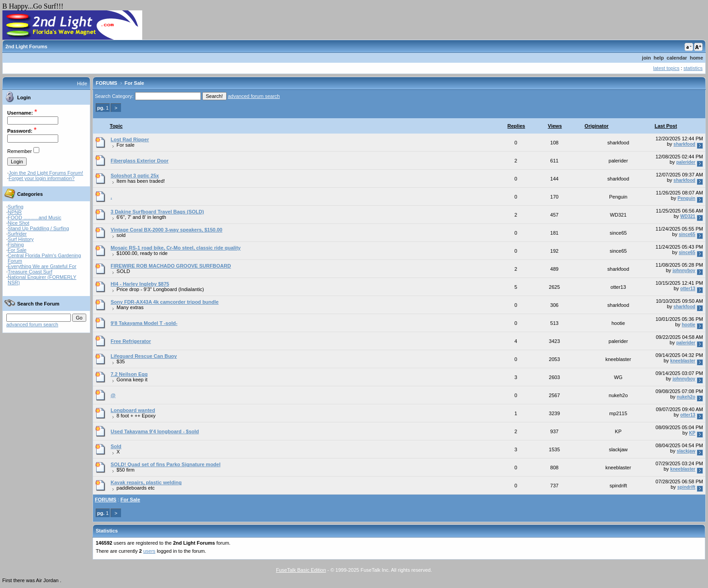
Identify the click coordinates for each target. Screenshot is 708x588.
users (149, 551)
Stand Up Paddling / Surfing (38, 228)
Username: (20, 113)
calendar (677, 58)
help (659, 58)
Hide (82, 83)
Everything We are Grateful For (42, 266)
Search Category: (114, 96)
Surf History (21, 239)
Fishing (16, 245)
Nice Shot (19, 223)
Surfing (16, 207)
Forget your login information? (42, 178)
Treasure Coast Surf (30, 272)
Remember (19, 151)
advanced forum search (32, 324)
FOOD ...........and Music (35, 218)
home (696, 58)
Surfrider (17, 234)
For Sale (17, 250)
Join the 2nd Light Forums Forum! (46, 173)
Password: (20, 131)
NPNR (15, 212)
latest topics (666, 68)
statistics (693, 68)
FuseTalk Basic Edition (301, 570)
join (647, 58)
